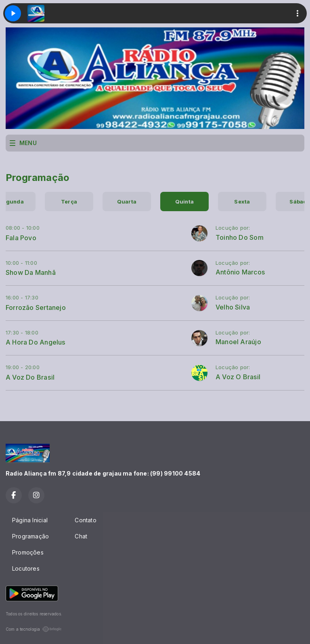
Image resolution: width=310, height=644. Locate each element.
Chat (81, 536)
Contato (85, 520)
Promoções (28, 552)
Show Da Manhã (31, 272)
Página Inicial (30, 520)
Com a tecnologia (34, 629)
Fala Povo (21, 238)
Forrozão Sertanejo (36, 307)
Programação (30, 536)
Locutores (26, 568)
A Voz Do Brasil (30, 377)
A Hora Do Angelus (36, 342)
